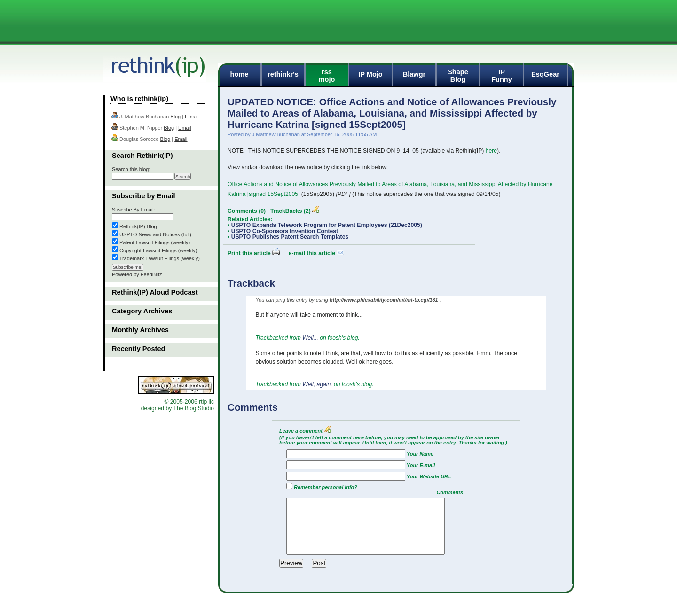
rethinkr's (283, 74)
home (240, 74)
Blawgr (414, 74)
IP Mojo (370, 74)
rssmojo (327, 76)
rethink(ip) (159, 69)
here (491, 151)
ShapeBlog (458, 76)
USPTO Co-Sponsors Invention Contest (285, 231)
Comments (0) (247, 211)
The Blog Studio (193, 408)
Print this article (249, 253)
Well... (311, 338)
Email (191, 117)
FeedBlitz (151, 274)
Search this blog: (131, 169)
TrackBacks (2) (291, 211)
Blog (175, 117)
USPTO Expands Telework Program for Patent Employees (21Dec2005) (327, 225)
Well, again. (318, 384)
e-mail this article (312, 253)
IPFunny (502, 76)
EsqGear (545, 74)
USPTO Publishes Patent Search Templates (290, 237)
